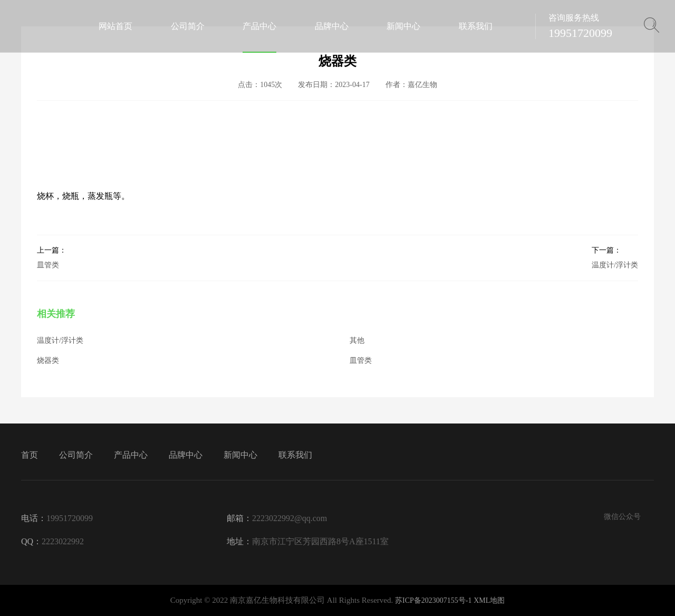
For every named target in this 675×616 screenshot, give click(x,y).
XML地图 (489, 600)
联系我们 (295, 455)
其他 (357, 340)
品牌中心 (186, 455)
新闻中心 (240, 455)
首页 (30, 455)
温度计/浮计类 (615, 257)
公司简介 (76, 455)
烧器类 (48, 360)
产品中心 (131, 455)
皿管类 (52, 257)
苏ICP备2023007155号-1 (433, 600)
